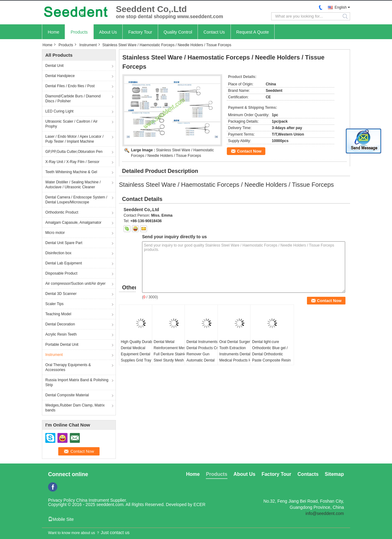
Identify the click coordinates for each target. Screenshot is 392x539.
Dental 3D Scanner (61, 294)
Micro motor (55, 233)
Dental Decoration (60, 324)
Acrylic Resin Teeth (61, 334)
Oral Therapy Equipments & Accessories (68, 367)
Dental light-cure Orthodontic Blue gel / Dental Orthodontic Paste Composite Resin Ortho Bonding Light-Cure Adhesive (271, 357)
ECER (200, 504)
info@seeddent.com (325, 513)
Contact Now (249, 151)
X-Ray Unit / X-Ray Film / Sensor (72, 162)
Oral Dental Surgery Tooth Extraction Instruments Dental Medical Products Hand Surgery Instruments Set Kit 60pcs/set (239, 357)
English (341, 7)
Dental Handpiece (60, 76)
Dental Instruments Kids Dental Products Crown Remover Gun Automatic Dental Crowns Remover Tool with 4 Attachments (206, 357)
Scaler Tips (54, 304)
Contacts (308, 474)
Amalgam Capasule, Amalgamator (73, 223)
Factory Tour (140, 32)
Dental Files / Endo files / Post (70, 86)
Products (79, 32)
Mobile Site (61, 519)
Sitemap (334, 474)
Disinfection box (58, 253)
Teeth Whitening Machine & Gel (71, 172)
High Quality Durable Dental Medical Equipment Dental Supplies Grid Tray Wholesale (138, 354)
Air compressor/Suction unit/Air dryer (75, 284)
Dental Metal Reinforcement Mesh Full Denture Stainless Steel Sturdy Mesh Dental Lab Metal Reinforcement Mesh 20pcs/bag (172, 360)
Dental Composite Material (67, 395)
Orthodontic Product (62, 212)
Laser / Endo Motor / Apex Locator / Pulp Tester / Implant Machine (74, 139)
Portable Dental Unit (62, 345)
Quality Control (178, 32)
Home (53, 32)
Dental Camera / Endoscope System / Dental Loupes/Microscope (76, 200)
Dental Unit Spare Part (64, 243)
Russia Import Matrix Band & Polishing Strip (77, 382)
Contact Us (214, 32)
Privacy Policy (61, 500)
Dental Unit (54, 66)
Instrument (88, 45)
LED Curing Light (59, 111)
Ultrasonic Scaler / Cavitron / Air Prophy (71, 124)
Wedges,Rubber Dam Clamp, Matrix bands (75, 408)
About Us (108, 32)
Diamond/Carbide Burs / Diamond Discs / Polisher (73, 99)
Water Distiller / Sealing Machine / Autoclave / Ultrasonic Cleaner (73, 185)
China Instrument (93, 500)
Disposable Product (61, 273)
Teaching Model (58, 314)
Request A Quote (253, 32)
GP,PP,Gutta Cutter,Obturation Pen (74, 152)
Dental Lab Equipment (64, 263)
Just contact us (115, 533)
